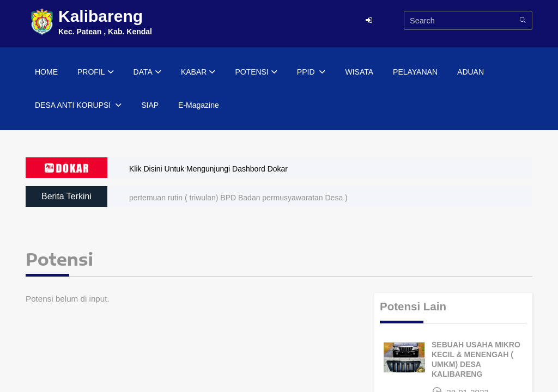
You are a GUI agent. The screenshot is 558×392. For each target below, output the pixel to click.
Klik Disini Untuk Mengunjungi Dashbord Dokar (208, 169)
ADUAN (471, 72)
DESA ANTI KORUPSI (78, 106)
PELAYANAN (415, 72)
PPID (311, 72)
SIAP (150, 105)
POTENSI (256, 72)
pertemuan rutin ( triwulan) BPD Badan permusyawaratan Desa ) (238, 198)
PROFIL (96, 72)
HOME (46, 72)
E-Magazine (199, 105)
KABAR (198, 72)
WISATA (359, 72)
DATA (147, 72)
